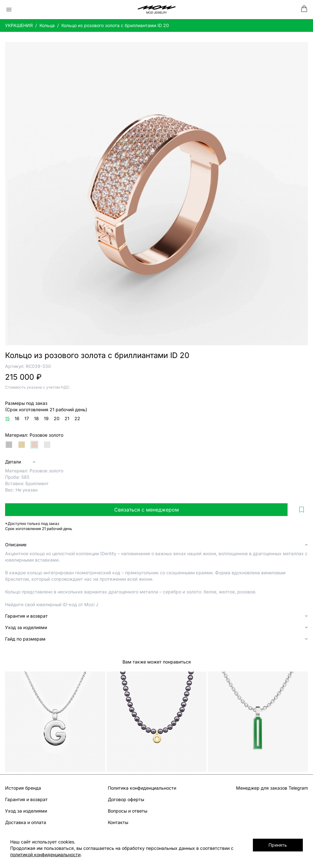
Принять (278, 845)
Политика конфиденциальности (142, 788)
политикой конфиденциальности (45, 854)
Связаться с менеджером (146, 510)
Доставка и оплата (26, 822)
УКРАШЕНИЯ (19, 25)
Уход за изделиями (26, 811)
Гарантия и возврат (26, 799)
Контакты (118, 822)
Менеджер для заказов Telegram (272, 788)
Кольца (47, 25)
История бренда (23, 788)
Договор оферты (126, 799)
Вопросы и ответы (128, 811)
